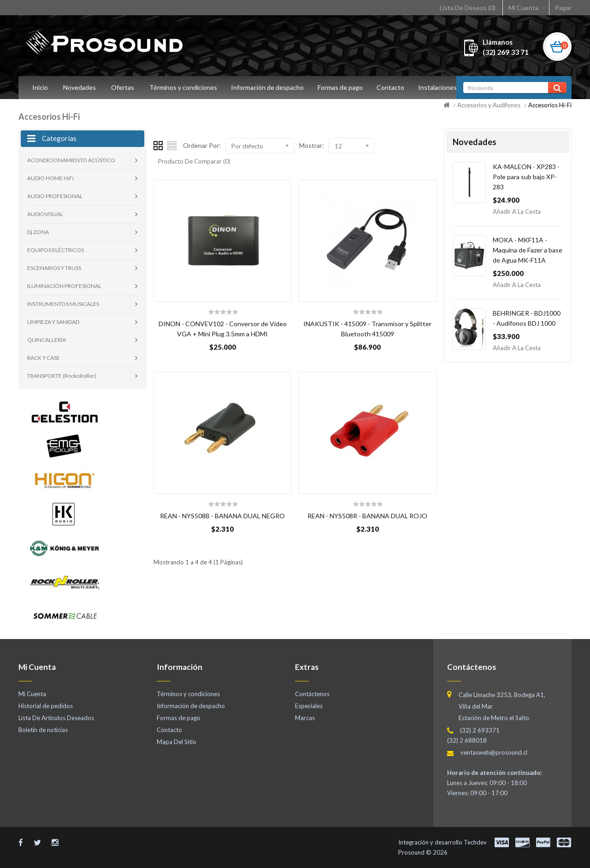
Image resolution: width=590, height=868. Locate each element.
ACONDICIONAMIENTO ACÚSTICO (71, 160)
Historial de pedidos (46, 706)
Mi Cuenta (523, 8)
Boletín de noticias (43, 730)
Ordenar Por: (202, 145)
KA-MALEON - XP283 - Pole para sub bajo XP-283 (526, 177)
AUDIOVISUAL (45, 214)
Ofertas (123, 87)
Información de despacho (269, 87)
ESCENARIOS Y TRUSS (54, 268)
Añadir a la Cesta (517, 211)
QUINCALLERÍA (47, 340)
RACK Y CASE (44, 358)
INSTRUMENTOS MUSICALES (63, 304)
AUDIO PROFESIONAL (55, 196)
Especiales (309, 706)
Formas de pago (343, 87)
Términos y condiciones (183, 87)
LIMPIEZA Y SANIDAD (53, 322)
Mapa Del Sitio (177, 742)
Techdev (475, 842)
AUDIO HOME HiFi (50, 178)
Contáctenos (312, 694)
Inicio (40, 87)
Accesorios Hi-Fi (550, 105)
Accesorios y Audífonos (489, 105)
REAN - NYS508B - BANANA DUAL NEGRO (222, 516)
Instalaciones (443, 87)
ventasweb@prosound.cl (494, 752)
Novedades (80, 87)
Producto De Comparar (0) (194, 161)
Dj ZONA (38, 232)
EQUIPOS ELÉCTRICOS (56, 250)
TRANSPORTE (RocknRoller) (62, 376)
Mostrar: (312, 145)
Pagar (563, 8)
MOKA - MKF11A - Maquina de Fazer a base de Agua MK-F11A (528, 250)
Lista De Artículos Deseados (56, 718)
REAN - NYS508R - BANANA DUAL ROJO (367, 516)
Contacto (395, 87)
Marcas (305, 718)
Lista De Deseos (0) (468, 8)
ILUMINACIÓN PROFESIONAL (64, 286)
